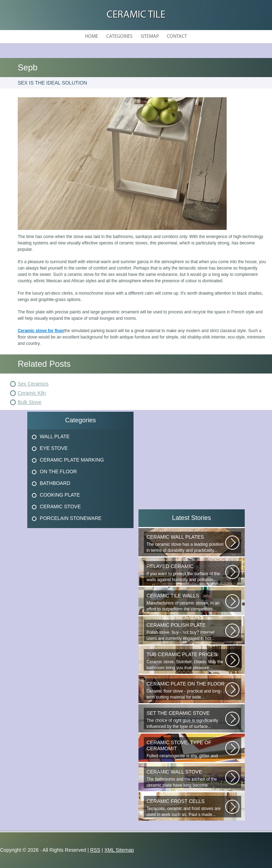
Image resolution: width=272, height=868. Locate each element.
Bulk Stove (30, 402)
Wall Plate (55, 436)
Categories (119, 37)
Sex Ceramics (33, 384)
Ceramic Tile (136, 15)
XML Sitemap (119, 850)
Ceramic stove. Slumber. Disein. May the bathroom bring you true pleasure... (186, 661)
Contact (177, 37)
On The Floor (58, 471)
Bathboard (55, 483)
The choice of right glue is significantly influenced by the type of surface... (186, 720)
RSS (95, 850)
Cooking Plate (60, 495)
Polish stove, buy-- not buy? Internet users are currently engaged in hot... (186, 632)
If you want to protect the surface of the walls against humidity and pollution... (186, 573)
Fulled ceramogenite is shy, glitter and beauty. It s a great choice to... (186, 749)
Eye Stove (54, 448)
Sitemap (150, 37)
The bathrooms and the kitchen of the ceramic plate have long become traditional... (186, 779)
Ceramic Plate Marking (72, 460)
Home (92, 37)
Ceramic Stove (60, 507)
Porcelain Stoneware (70, 518)
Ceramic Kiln (32, 393)
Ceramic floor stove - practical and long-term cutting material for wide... (186, 690)
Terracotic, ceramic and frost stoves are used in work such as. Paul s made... (186, 808)
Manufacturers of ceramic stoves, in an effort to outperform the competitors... (186, 602)
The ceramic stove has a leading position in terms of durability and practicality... (186, 543)
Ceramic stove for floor (41, 331)
